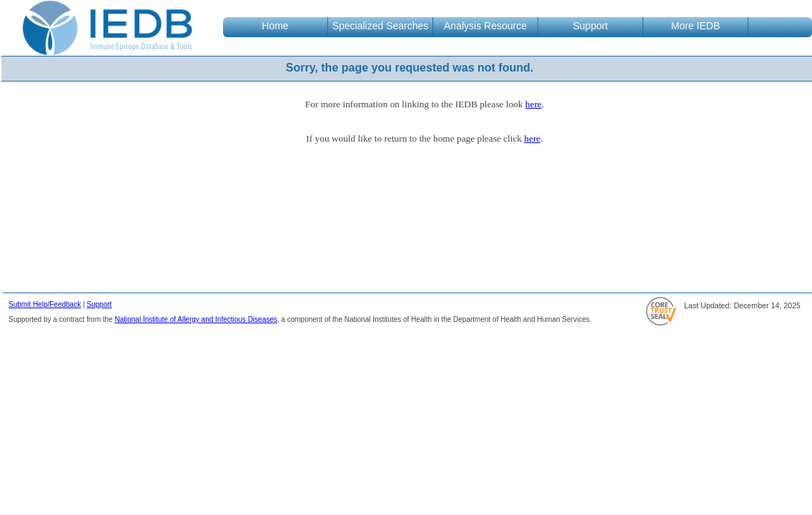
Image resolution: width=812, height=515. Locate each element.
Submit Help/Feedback (45, 304)
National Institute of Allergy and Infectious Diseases (195, 319)
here (534, 104)
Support (99, 304)
